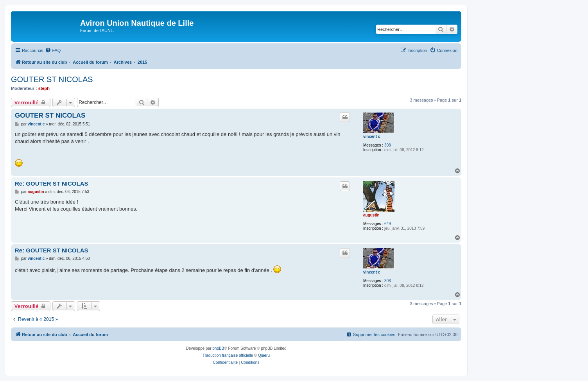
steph (44, 88)
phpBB (218, 348)
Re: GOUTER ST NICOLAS (52, 183)
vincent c (372, 137)
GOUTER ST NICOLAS (52, 79)
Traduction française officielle (228, 355)
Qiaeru (264, 355)
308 (388, 145)
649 (388, 224)
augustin (371, 215)
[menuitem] (53, 50)
